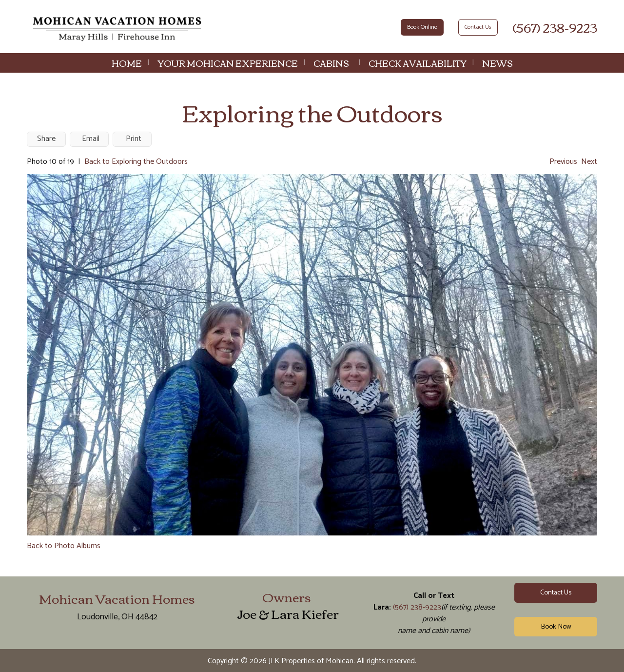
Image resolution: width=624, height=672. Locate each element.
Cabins (331, 63)
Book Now (556, 627)
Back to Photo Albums (64, 546)
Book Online (422, 27)
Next (589, 162)
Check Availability (418, 63)
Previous (563, 162)
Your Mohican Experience (228, 63)
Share (46, 139)
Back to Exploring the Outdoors (136, 162)
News (497, 63)
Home (127, 63)
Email (91, 139)
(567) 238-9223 (555, 27)
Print (134, 139)
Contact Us (478, 27)
